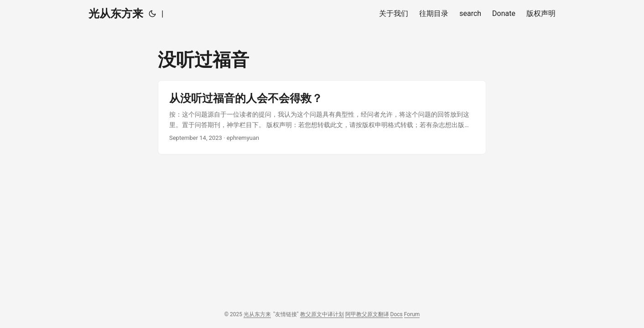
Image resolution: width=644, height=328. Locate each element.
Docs (397, 314)
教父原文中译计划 (322, 314)
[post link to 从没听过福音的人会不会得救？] (322, 117)
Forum (412, 314)
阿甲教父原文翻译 (367, 314)
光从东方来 (116, 14)
